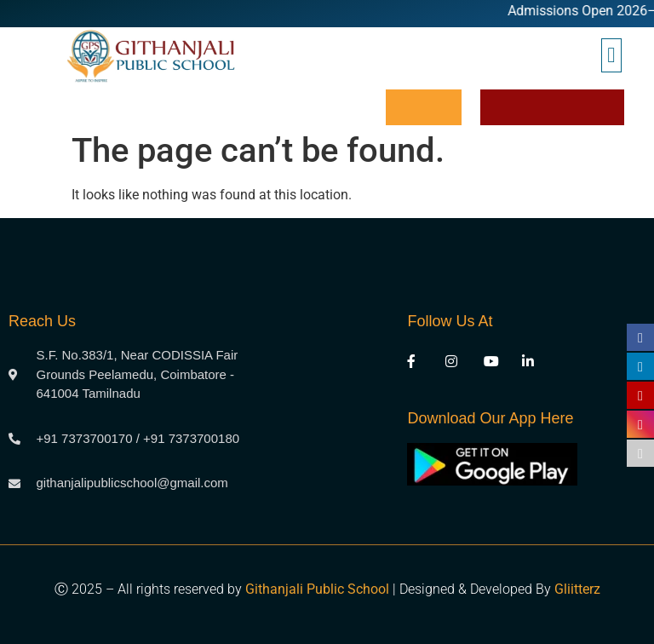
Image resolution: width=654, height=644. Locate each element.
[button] (611, 55)
